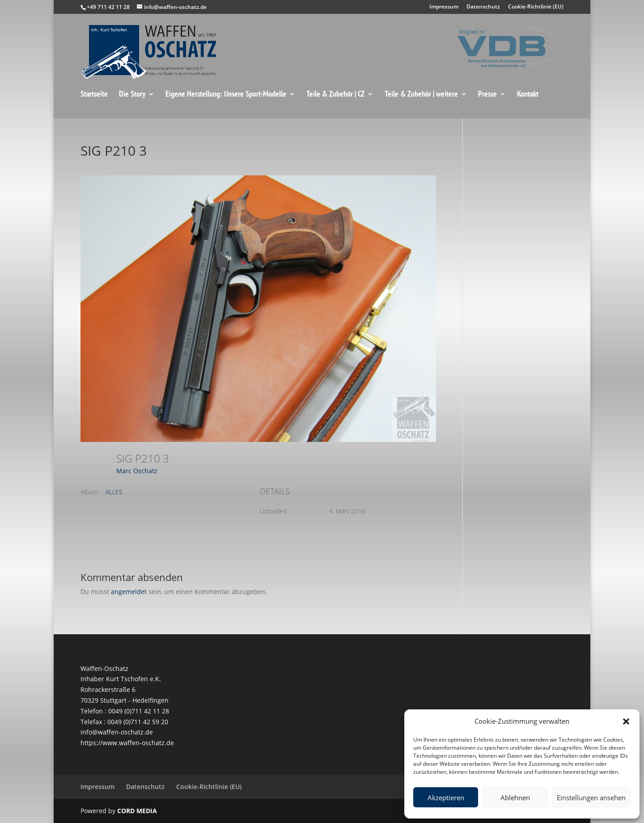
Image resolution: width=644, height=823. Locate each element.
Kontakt (528, 94)
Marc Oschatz (137, 471)
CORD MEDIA (137, 811)
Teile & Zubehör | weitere (421, 94)
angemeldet (129, 592)
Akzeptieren (446, 798)
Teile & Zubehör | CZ (335, 94)
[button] (626, 721)
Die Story (132, 94)
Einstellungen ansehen (591, 798)
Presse (487, 94)
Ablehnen (515, 798)
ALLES (114, 492)
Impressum (444, 7)
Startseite (94, 94)
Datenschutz (483, 7)
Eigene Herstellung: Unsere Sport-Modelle (226, 94)
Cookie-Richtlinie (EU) (536, 7)
